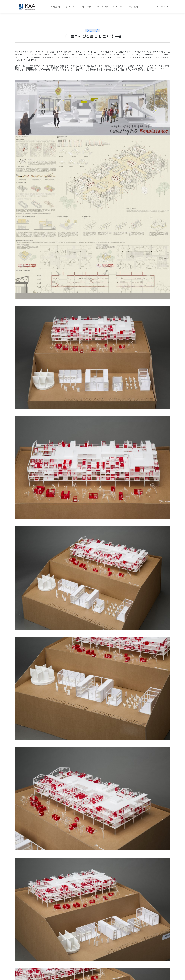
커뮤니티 (118, 7)
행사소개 (55, 7)
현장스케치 (135, 7)
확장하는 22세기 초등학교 (119, 934)
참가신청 (86, 7)
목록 (93, 918)
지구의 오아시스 (33, 934)
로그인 (156, 6)
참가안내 (71, 7)
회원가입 (165, 6)
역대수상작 (103, 7)
